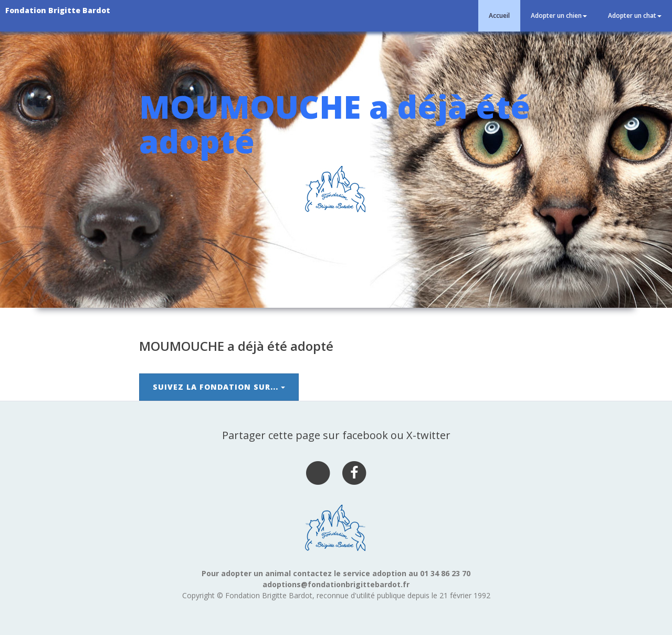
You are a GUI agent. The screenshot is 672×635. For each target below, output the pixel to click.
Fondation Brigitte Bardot (58, 10)
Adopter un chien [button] (559, 15)
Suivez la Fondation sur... (219, 387)
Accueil (499, 15)
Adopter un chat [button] (635, 15)
